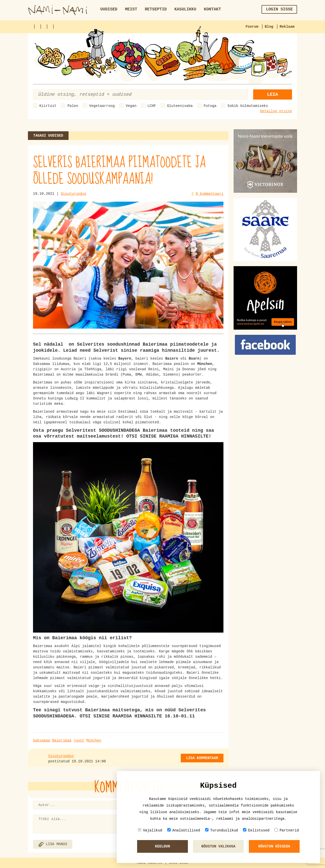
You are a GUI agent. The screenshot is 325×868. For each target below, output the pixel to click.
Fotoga (210, 106)
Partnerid (287, 830)
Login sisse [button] (279, 9)
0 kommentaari (210, 194)
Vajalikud (150, 830)
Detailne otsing (276, 111)
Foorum (252, 27)
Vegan (131, 106)
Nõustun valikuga (218, 846)
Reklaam (287, 27)
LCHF (152, 106)
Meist (131, 9)
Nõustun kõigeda (274, 846)
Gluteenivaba (180, 106)
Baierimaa (62, 741)
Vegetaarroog (102, 106)
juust (79, 741)
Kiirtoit (48, 106)
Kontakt (212, 9)
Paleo (73, 106)
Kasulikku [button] (185, 9)
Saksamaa (42, 741)
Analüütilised (184, 830)
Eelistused (256, 830)
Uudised (109, 9)
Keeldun (163, 846)
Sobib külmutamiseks (248, 106)
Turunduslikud (222, 830)
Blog (269, 27)
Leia (273, 94)
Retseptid (156, 9)
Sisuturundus (74, 194)
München (94, 741)
